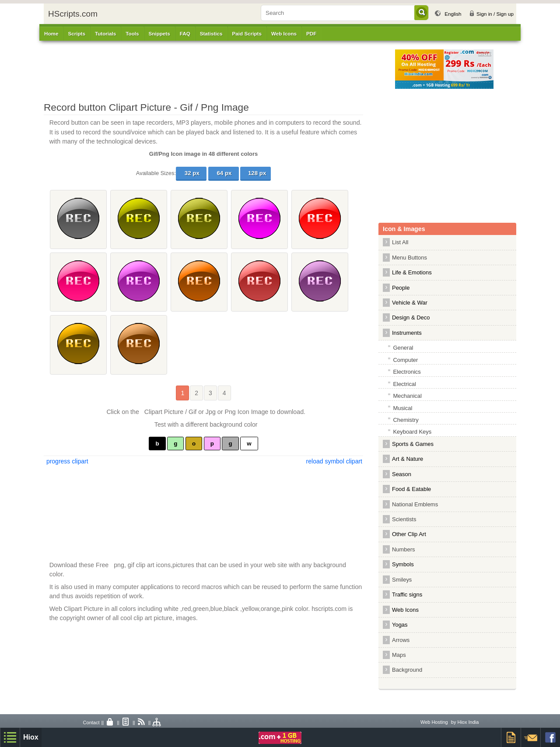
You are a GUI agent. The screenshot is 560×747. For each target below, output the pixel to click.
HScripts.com (73, 14)
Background (407, 670)
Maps (399, 655)
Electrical (404, 384)
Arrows (401, 640)
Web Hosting (434, 722)
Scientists (404, 519)
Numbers (406, 549)
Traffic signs (407, 594)
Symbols (403, 564)
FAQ (185, 33)
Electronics (407, 372)
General (403, 348)
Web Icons (405, 610)
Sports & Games (413, 444)
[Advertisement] (225, 69)
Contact (91, 722)
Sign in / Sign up (495, 14)
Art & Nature (408, 459)
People (401, 288)
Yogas (400, 625)
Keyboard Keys (412, 432)
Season (402, 474)
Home (51, 33)
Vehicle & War (410, 303)
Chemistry (406, 420)
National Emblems (415, 504)
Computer (405, 360)
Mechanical (407, 396)
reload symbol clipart (334, 461)
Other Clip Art (409, 534)
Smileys (402, 580)
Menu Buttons (409, 258)
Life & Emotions (412, 272)
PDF (311, 33)
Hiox (31, 737)
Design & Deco (411, 317)
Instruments (407, 333)
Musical (402, 408)
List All (400, 242)
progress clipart (66, 461)
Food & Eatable (411, 489)
